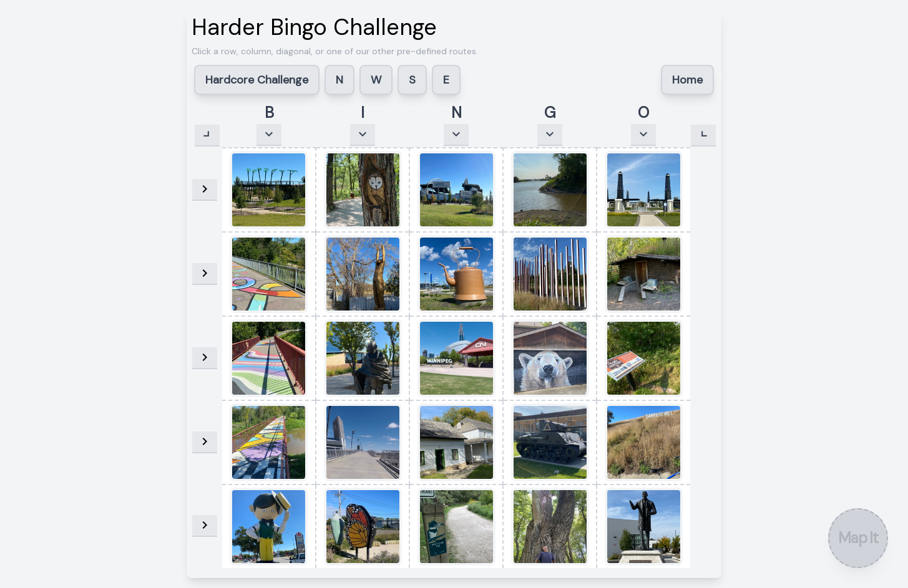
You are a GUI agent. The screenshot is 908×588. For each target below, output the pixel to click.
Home (687, 80)
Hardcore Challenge (257, 80)
